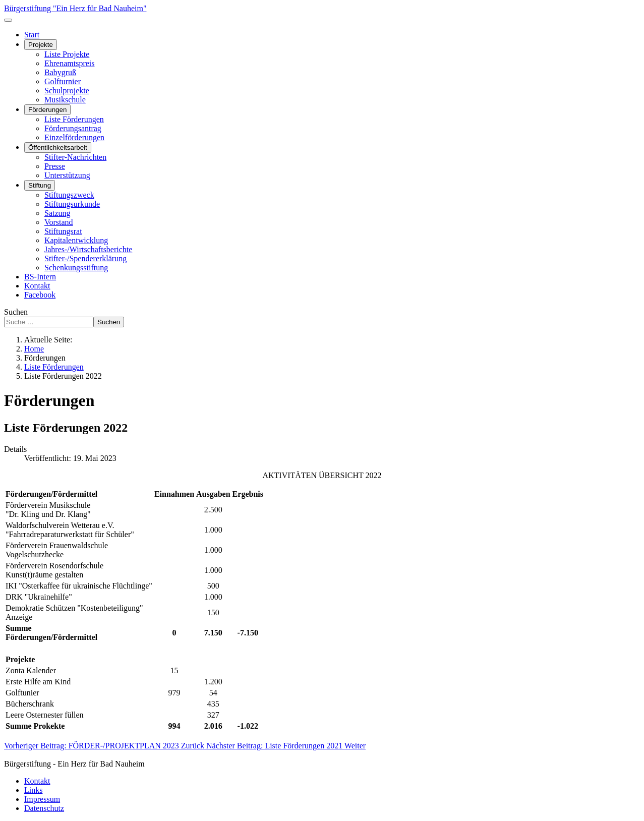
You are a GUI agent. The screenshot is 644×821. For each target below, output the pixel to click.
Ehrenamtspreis (70, 63)
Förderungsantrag (73, 128)
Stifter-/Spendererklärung (85, 258)
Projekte (41, 45)
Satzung (57, 213)
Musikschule (65, 100)
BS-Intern (40, 277)
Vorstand (59, 222)
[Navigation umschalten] (8, 20)
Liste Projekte (67, 54)
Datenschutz (44, 808)
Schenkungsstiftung (76, 268)
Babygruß (60, 72)
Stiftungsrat (63, 231)
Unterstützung (67, 175)
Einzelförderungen (74, 137)
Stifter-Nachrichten (75, 157)
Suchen (16, 312)
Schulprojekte (67, 91)
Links (33, 790)
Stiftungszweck (69, 195)
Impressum (42, 799)
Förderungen (47, 110)
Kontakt (37, 286)
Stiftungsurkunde (72, 204)
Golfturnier (63, 81)
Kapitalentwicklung (76, 240)
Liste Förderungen (74, 119)
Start (32, 35)
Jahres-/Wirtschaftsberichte (88, 249)
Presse (55, 166)
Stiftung (40, 185)
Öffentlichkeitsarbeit (58, 148)
